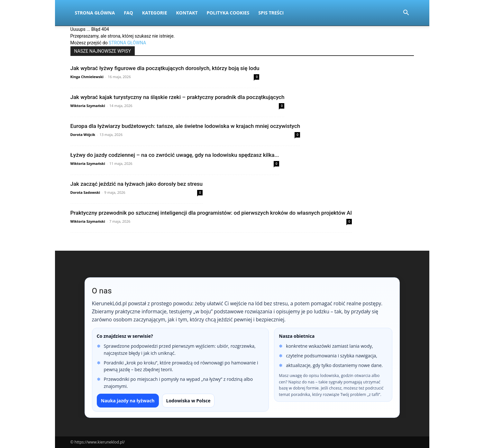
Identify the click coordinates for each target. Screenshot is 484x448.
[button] (406, 13)
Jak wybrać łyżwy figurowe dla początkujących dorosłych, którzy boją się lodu (165, 68)
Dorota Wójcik (83, 134)
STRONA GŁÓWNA (127, 43)
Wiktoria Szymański (88, 106)
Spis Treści (271, 13)
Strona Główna (95, 13)
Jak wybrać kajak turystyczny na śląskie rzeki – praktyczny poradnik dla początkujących (178, 97)
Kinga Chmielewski (87, 77)
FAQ (128, 13)
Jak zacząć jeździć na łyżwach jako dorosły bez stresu (137, 184)
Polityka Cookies (228, 13)
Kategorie (155, 13)
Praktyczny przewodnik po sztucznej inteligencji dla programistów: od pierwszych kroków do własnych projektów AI (211, 213)
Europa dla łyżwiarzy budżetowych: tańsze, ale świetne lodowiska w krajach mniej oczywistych (185, 126)
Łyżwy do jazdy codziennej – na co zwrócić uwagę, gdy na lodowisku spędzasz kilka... (175, 155)
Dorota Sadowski (85, 192)
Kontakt (187, 13)
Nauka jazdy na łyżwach (128, 401)
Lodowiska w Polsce (188, 401)
